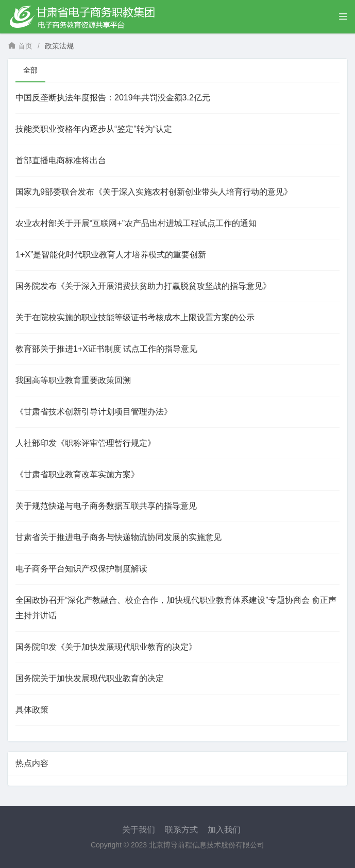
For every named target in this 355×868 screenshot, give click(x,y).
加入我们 (224, 830)
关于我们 (139, 830)
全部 (30, 70)
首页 (20, 46)
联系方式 (181, 830)
